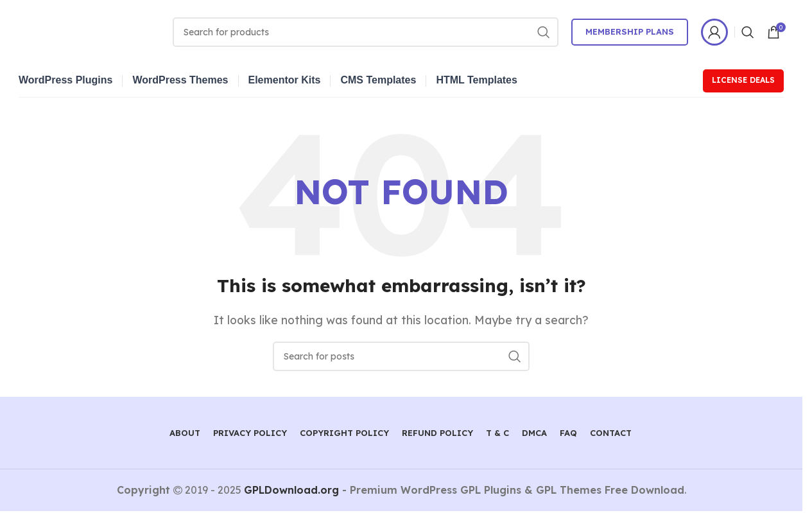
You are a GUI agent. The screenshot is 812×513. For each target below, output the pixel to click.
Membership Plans (630, 31)
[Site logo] (89, 31)
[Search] (366, 32)
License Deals (743, 80)
